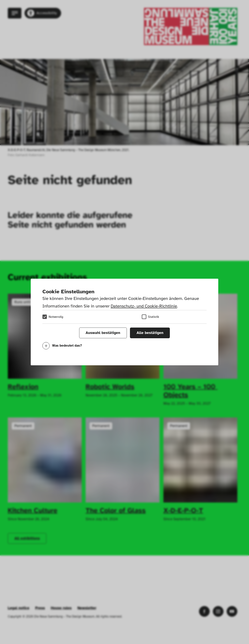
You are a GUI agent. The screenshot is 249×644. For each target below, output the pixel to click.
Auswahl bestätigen (103, 333)
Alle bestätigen (150, 333)
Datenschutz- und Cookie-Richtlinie (144, 306)
